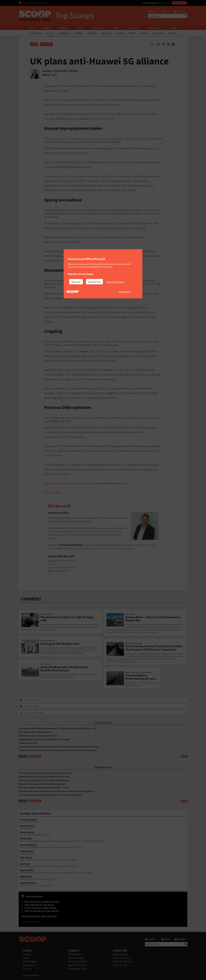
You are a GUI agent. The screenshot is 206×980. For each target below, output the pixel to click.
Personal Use (94, 282)
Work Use (76, 282)
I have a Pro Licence (115, 282)
